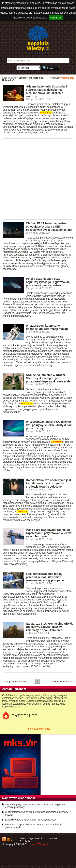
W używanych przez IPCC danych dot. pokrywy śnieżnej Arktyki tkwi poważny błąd (49, 425)
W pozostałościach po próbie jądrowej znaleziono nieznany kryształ (36, 813)
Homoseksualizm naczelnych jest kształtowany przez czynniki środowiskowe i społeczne (48, 483)
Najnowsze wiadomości (19, 798)
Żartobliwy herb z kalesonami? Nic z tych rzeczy (31, 820)
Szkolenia (25, 841)
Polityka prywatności (31, 839)
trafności (64, 78)
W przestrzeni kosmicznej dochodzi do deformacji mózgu (47, 327)
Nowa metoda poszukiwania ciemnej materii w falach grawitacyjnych (33, 826)
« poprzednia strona (15, 681)
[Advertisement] (38, 179)
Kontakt (53, 839)
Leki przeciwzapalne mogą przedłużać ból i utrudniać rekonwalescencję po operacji (46, 577)
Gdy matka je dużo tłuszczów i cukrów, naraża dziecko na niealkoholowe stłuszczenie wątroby (46, 91)
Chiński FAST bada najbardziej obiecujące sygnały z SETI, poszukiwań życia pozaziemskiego (49, 227)
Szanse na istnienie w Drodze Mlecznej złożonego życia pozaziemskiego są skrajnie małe (48, 378)
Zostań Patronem (14, 689)
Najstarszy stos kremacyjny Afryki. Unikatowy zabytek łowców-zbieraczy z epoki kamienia (49, 627)
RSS (10, 839)
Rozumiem (56, 18)
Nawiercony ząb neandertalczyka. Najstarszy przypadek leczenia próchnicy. (35, 806)
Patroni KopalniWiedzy (38, 729)
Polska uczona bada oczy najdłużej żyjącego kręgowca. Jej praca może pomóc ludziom (48, 282)
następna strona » (62, 681)
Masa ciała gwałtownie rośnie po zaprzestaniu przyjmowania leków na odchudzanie (49, 533)
